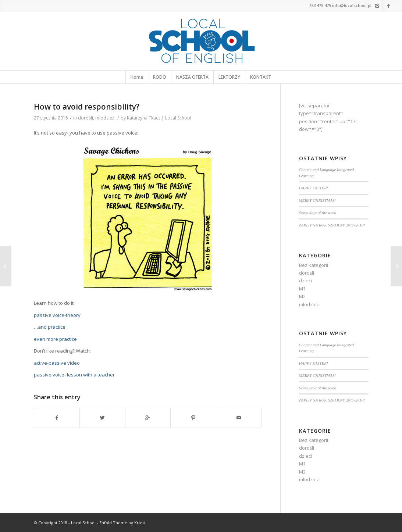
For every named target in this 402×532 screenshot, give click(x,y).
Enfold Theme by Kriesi (122, 523)
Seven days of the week (318, 213)
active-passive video (57, 363)
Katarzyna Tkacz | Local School (159, 118)
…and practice (50, 327)
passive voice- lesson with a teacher (74, 375)
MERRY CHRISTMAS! (317, 200)
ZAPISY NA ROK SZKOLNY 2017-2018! (332, 225)
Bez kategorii (314, 265)
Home (137, 77)
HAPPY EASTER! (314, 188)
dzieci (305, 281)
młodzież (105, 118)
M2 (302, 296)
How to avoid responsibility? (87, 107)
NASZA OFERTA (192, 77)
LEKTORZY (229, 77)
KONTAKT (261, 77)
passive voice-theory (57, 315)
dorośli (86, 118)
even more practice (55, 339)
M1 (302, 289)
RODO (160, 77)
